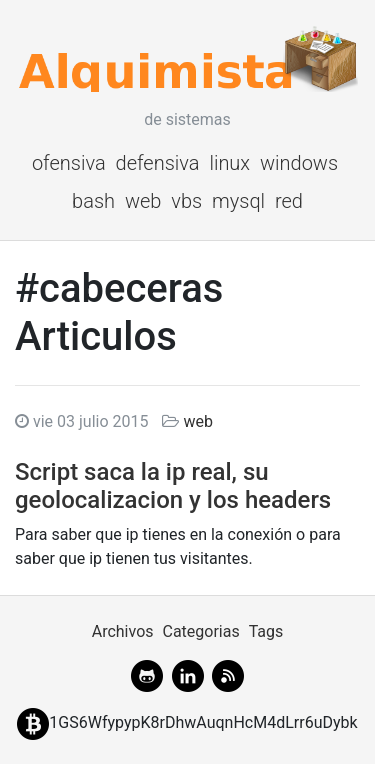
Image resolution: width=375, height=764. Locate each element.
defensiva (158, 163)
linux (229, 163)
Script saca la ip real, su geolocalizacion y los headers (173, 486)
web (143, 201)
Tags (266, 631)
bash (93, 201)
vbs (186, 201)
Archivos (123, 631)
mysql (238, 201)
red (289, 201)
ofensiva (69, 163)
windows (299, 163)
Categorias (200, 631)
